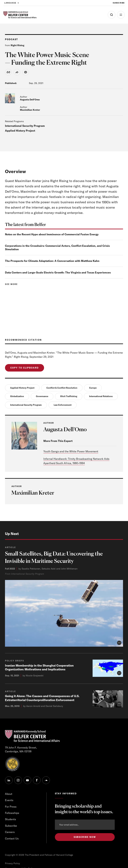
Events (9, 800)
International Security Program (25, 126)
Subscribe (11, 826)
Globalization (17, 396)
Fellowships (12, 813)
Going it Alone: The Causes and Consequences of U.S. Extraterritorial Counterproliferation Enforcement (42, 698)
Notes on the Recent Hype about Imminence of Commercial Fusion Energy (52, 234)
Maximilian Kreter (30, 110)
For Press (11, 807)
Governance (42, 396)
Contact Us (12, 838)
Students (10, 819)
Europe (93, 388)
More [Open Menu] (121, 15)
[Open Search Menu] (112, 15)
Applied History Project (20, 131)
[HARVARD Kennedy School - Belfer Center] (20, 15)
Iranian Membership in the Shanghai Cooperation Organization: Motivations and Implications (39, 667)
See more (11, 284)
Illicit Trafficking (69, 396)
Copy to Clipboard (25, 368)
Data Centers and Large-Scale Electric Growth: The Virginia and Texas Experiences (58, 272)
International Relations (101, 396)
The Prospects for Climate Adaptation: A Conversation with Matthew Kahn (52, 261)
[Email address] (85, 825)
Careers (10, 832)
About (9, 794)
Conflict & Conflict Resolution (62, 388)
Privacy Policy (12, 863)
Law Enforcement (63, 405)
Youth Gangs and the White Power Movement (71, 451)
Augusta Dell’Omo (30, 100)
